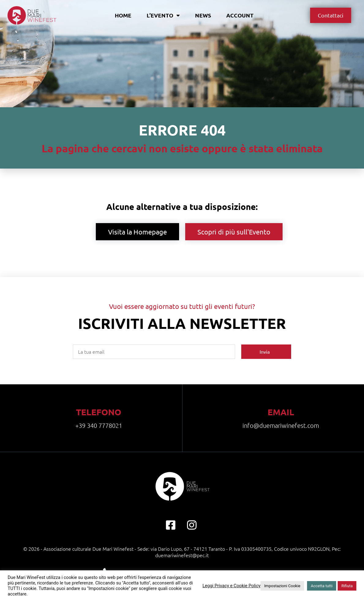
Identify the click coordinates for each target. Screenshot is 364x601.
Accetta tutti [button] (322, 586)
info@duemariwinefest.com (281, 425)
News (203, 15)
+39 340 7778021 (99, 425)
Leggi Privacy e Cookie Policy (231, 586)
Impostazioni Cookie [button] (282, 586)
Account (240, 15)
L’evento (163, 15)
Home (123, 15)
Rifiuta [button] (347, 586)
